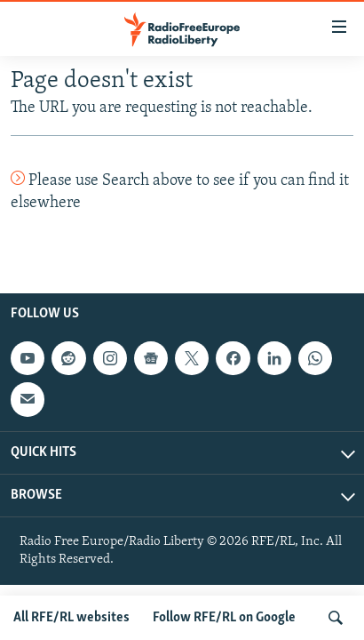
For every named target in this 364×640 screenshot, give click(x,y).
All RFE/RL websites (71, 618)
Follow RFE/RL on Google (224, 618)
